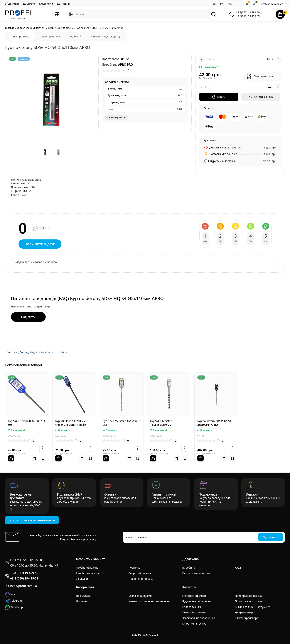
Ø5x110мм (52, 352)
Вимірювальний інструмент (252, 607)
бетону (24, 352)
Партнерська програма (197, 573)
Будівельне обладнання (197, 601)
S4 (42, 352)
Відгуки (76, 36)
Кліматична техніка (194, 624)
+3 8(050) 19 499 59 (248, 16)
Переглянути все (116, 117)
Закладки (82, 579)
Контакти (46, 4)
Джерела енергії (245, 612)
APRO (63, 352)
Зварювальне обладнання (199, 618)
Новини (63, 4)
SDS (32, 352)
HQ (38, 352)
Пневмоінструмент (194, 612)
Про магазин (84, 596)
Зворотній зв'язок (140, 573)
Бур (16, 352)
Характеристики (50, 36)
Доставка (12, 4)
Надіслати (28, 317)
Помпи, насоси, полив (249, 601)
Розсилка (134, 568)
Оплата (29, 4)
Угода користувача (141, 596)
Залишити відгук (40, 244)
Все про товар (21, 36)
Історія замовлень (87, 573)
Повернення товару (141, 579)
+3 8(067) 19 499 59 (248, 12)
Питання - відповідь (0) (106, 36)
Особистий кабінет (272, 4)
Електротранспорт (246, 618)
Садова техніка (192, 607)
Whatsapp (14, 607)
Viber (11, 594)
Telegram (14, 601)
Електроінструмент (194, 596)
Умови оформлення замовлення (149, 601)
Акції (238, 568)
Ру (221, 4)
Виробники (189, 568)
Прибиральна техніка (248, 596)
